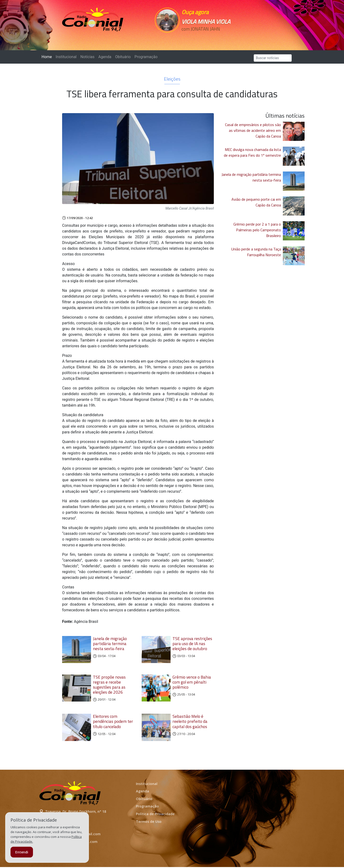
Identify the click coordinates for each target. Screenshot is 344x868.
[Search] (273, 58)
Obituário (123, 57)
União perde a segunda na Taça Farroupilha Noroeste (256, 252)
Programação (146, 57)
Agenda (105, 57)
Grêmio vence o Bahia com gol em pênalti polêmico (192, 683)
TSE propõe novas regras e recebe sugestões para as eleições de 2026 (109, 685)
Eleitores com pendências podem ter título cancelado (113, 722)
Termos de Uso (149, 822)
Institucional (66, 57)
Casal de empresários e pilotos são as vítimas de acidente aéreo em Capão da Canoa (253, 130)
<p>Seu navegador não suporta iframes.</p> (205, 38)
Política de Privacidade (155, 815)
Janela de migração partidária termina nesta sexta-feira (110, 644)
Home (48, 57)
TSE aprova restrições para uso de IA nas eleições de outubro (192, 644)
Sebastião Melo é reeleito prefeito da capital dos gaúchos (190, 722)
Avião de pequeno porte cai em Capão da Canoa (256, 202)
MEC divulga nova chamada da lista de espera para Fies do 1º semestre (252, 152)
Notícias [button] (88, 57)
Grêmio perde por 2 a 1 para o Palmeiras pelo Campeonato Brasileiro (257, 230)
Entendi (22, 852)
